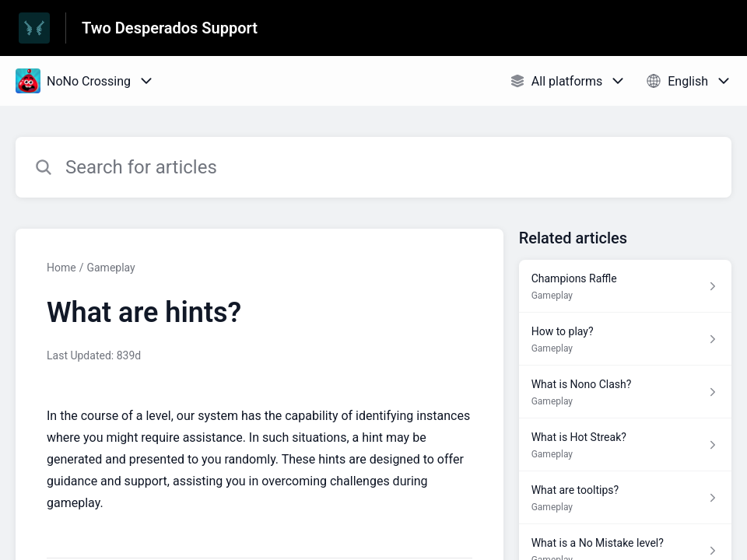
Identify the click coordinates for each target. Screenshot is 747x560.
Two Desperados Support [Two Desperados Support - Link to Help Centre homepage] (170, 28)
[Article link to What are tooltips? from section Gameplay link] (625, 498)
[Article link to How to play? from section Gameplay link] (625, 339)
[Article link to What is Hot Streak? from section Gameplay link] (625, 445)
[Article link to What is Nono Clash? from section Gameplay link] (625, 392)
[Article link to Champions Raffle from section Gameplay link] (625, 286)
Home (61, 268)
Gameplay (110, 268)
